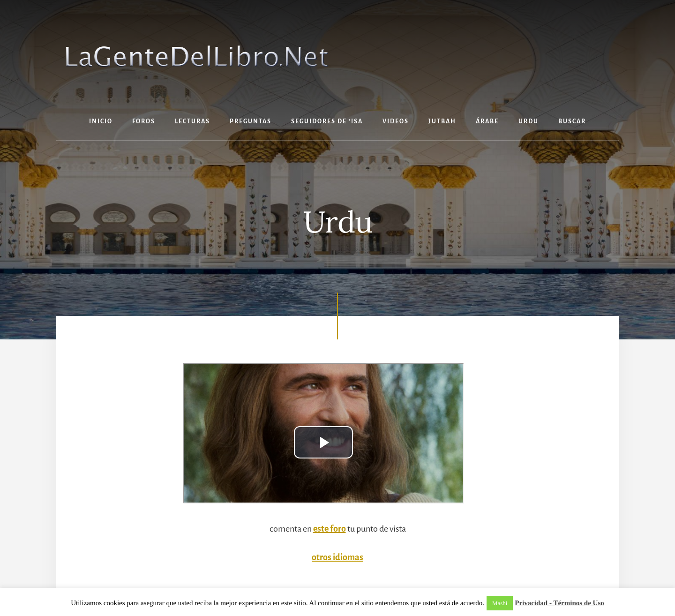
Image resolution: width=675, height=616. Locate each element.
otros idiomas (337, 557)
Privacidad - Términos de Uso (559, 603)
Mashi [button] (500, 603)
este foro (330, 529)
